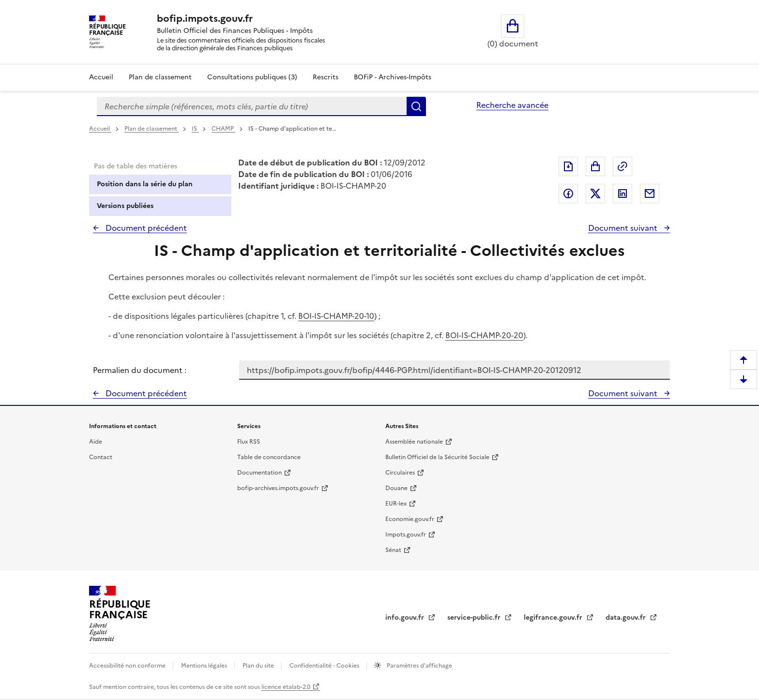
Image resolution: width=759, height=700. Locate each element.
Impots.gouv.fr (406, 535)
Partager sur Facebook (568, 194)
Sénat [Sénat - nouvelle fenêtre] (393, 550)
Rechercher (416, 106)
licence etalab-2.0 (286, 687)
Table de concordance (269, 457)
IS (195, 129)
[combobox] (252, 106)
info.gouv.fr (406, 618)
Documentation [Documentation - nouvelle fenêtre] (259, 473)
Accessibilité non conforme (128, 666)
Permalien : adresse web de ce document (622, 166)
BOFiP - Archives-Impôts (393, 77)
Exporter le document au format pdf (568, 166)
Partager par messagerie (650, 194)
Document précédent (145, 228)
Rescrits (326, 77)
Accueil (101, 77)
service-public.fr (475, 618)
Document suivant (624, 228)
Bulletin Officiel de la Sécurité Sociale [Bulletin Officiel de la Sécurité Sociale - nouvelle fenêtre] (437, 457)
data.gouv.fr (627, 618)
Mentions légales (205, 666)
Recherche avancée (512, 105)
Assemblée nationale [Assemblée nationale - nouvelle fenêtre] (414, 442)
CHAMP (223, 129)
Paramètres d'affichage (419, 666)
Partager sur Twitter (595, 194)
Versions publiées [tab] (125, 206)
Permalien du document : (140, 370)
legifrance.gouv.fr (554, 618)
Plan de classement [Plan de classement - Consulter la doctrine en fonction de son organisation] (160, 77)
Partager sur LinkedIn (622, 194)
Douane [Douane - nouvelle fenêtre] (396, 488)
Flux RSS (249, 442)
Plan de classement (152, 129)
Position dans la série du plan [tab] (145, 184)
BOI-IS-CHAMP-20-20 (484, 335)
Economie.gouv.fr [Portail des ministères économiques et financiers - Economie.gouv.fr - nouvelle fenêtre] (410, 519)
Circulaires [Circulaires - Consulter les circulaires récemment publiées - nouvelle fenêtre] (400, 473)
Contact (101, 457)
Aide (96, 442)
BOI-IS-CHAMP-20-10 (336, 316)
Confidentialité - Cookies (325, 666)
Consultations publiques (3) (252, 77)
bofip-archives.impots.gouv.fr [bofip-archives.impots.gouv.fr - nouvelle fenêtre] (278, 488)
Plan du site (259, 666)
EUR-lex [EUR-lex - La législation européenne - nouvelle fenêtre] (396, 504)
